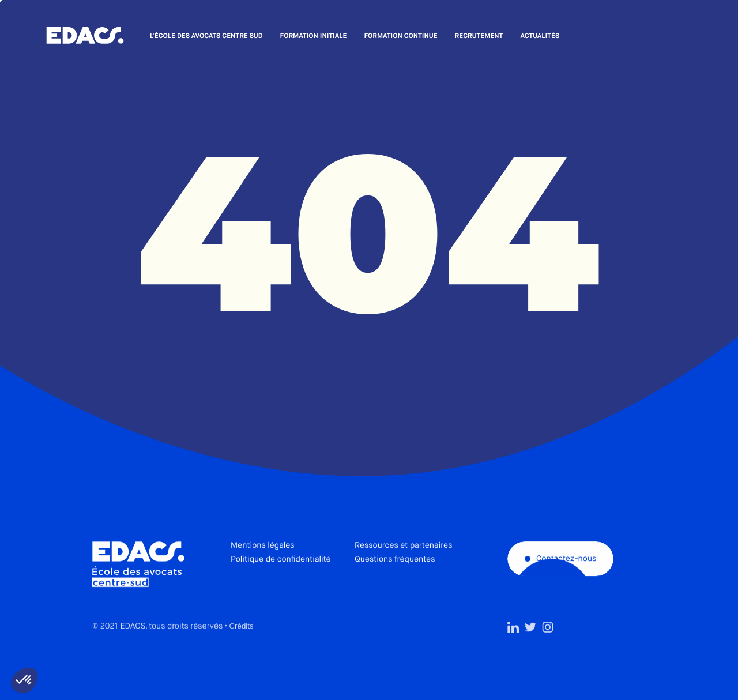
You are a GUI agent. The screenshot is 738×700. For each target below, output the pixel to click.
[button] (24, 680)
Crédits (241, 648)
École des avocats (85, 36)
